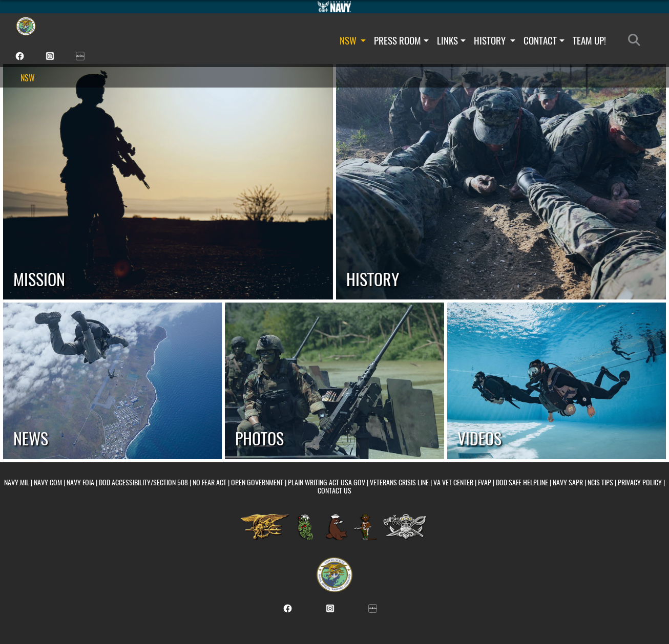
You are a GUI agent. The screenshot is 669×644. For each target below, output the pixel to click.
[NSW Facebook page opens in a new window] (20, 55)
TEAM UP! (589, 40)
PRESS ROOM (401, 40)
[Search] (637, 40)
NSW (353, 40)
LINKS (451, 40)
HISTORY (495, 40)
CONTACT (544, 40)
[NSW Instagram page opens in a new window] (50, 55)
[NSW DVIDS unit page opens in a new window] (80, 55)
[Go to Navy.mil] (334, 7)
